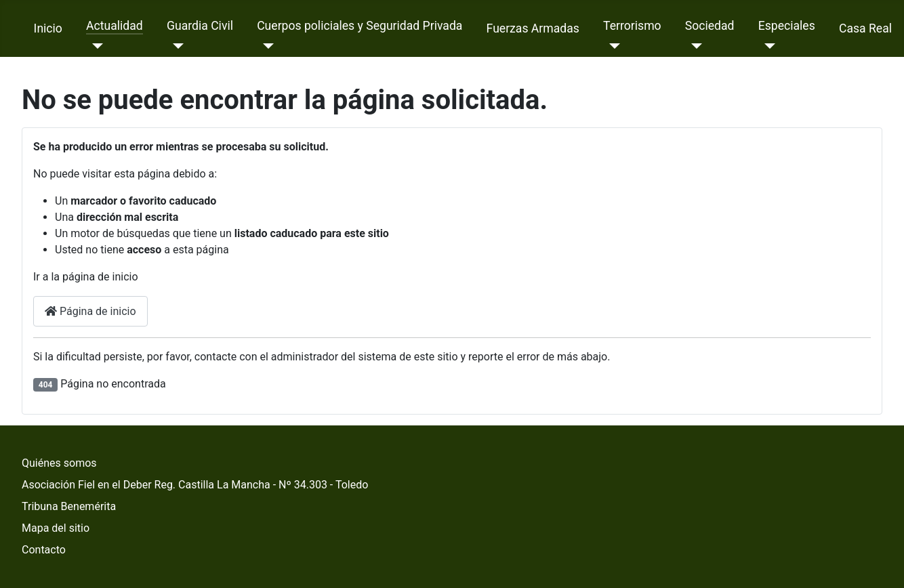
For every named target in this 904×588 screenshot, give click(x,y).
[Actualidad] (95, 46)
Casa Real (865, 28)
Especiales (787, 26)
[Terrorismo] (612, 46)
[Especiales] (767, 46)
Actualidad (115, 26)
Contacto (44, 550)
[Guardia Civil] (175, 46)
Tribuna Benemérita (69, 506)
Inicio (48, 28)
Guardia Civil (200, 26)
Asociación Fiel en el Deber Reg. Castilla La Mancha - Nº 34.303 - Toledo (195, 485)
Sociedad (710, 26)
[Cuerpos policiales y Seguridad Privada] (265, 46)
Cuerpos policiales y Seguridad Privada (359, 26)
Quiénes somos (59, 463)
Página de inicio (90, 311)
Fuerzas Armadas (533, 28)
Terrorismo (632, 26)
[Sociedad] (694, 46)
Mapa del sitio (56, 528)
